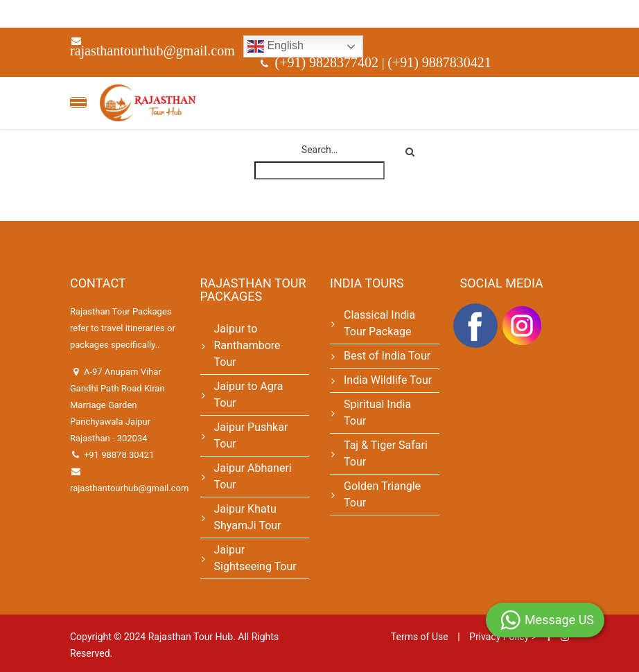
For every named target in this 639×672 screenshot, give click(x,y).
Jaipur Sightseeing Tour (255, 558)
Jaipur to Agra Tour (249, 395)
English (275, 46)
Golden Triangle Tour (382, 494)
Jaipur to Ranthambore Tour (247, 345)
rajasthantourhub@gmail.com (152, 51)
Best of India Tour (387, 356)
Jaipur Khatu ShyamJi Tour (248, 517)
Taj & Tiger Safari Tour (386, 453)
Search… (319, 150)
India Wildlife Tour (388, 380)
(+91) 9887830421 (439, 62)
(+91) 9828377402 (329, 62)
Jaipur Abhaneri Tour (253, 476)
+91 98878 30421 (119, 455)
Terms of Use (420, 637)
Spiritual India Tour (377, 413)
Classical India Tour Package (379, 323)
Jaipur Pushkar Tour (251, 435)
